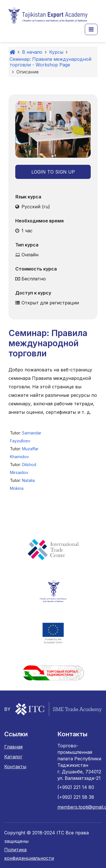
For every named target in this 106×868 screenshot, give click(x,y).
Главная (13, 747)
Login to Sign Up (53, 172)
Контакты (15, 767)
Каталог (13, 757)
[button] (91, 29)
